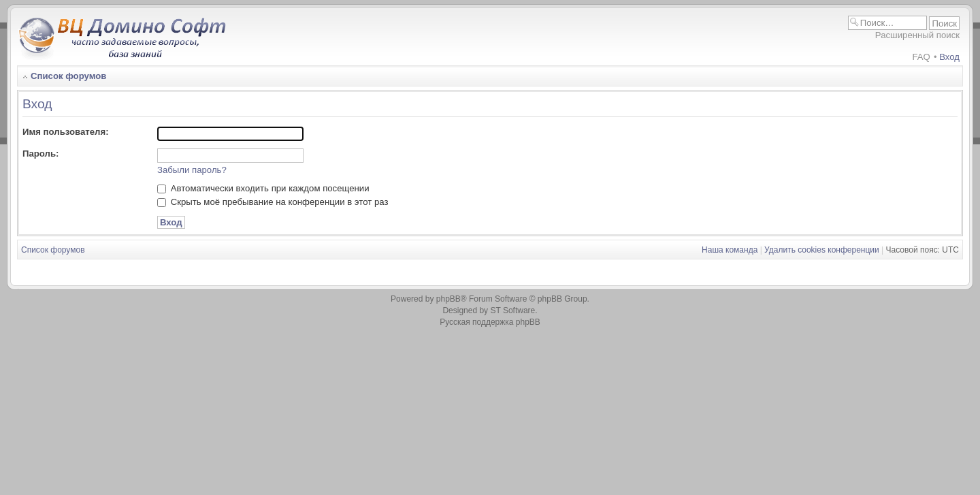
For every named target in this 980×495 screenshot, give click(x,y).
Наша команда (730, 250)
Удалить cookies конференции (822, 250)
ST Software (512, 310)
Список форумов (68, 76)
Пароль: (40, 154)
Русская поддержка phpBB (490, 322)
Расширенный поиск (917, 35)
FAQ (921, 57)
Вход (949, 57)
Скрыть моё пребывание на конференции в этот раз (273, 202)
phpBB (448, 299)
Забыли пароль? (192, 170)
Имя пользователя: (66, 132)
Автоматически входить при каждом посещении (263, 188)
